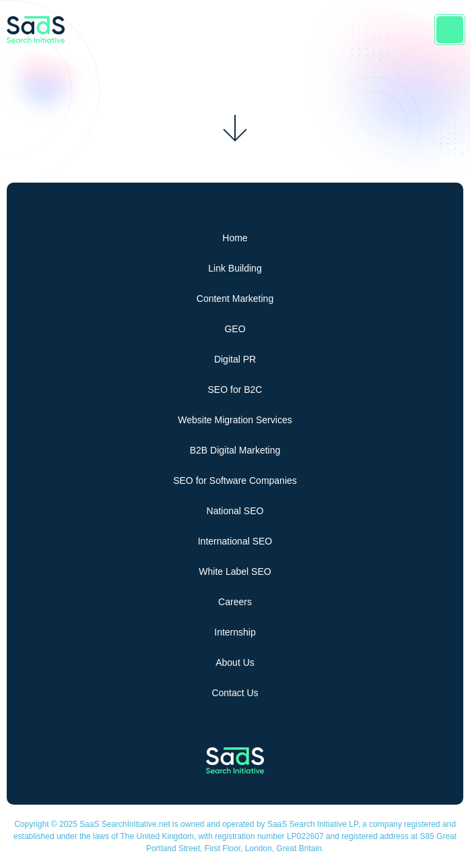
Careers (235, 602)
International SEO (235, 541)
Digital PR (235, 359)
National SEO (235, 511)
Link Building (235, 268)
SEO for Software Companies (235, 480)
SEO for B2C (235, 390)
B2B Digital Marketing (235, 450)
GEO (235, 329)
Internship (235, 632)
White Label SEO (235, 571)
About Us (235, 662)
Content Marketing (235, 299)
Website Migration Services (235, 420)
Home (235, 238)
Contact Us (235, 693)
